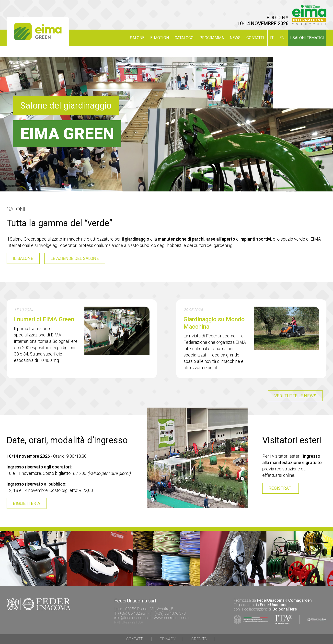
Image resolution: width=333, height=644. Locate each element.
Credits (199, 639)
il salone (23, 258)
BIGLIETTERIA (27, 503)
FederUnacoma (271, 600)
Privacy (168, 639)
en (282, 38)
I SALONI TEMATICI (307, 38)
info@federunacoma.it (132, 618)
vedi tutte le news (295, 396)
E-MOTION (160, 38)
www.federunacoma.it (172, 618)
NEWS (235, 38)
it (272, 38)
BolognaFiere (285, 609)
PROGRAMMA (212, 38)
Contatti (255, 38)
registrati (281, 488)
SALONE (137, 38)
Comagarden (300, 600)
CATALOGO (184, 38)
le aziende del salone (75, 258)
